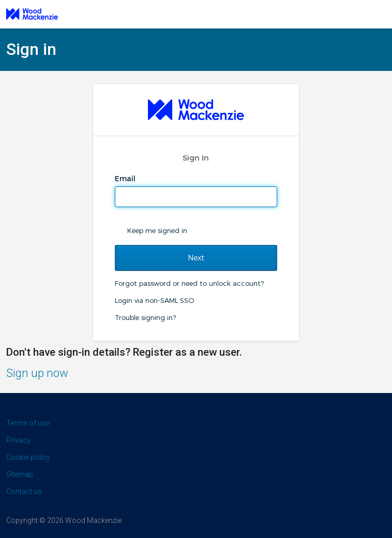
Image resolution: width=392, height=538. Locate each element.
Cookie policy (28, 457)
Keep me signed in (157, 230)
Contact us (24, 491)
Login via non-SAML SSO (154, 300)
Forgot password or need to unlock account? (189, 283)
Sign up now (37, 373)
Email (126, 179)
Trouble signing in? (145, 317)
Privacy (18, 440)
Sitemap (20, 474)
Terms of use (28, 423)
